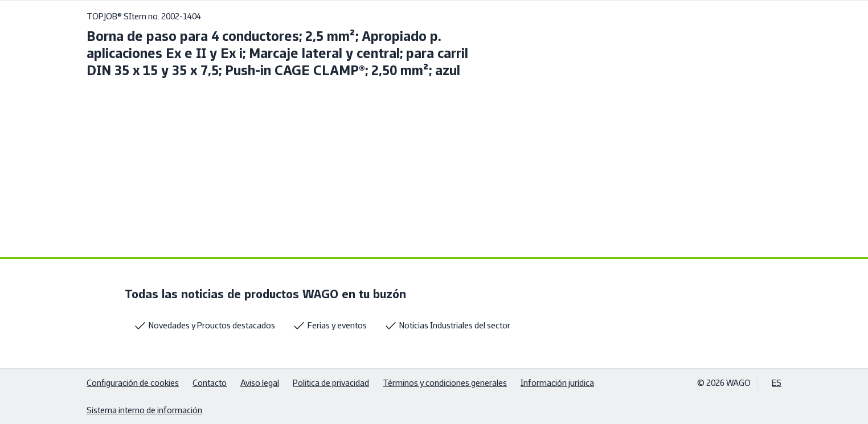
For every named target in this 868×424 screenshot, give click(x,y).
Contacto (210, 383)
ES (777, 383)
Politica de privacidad (331, 383)
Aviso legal (260, 383)
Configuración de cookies (133, 383)
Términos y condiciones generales (445, 383)
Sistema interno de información (144, 410)
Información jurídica (557, 383)
